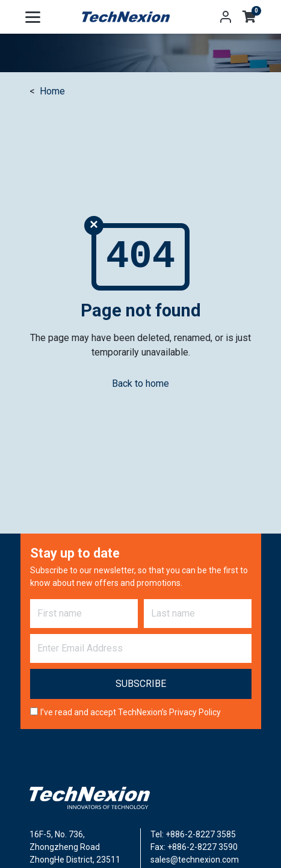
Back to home (140, 383)
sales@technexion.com (195, 860)
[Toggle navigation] (33, 17)
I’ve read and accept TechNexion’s (131, 712)
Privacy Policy (195, 712)
